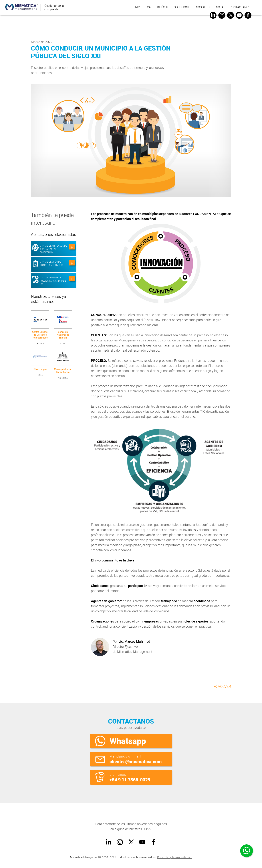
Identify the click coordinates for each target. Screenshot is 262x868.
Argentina (63, 363)
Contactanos (240, 7)
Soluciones (182, 7)
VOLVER (222, 686)
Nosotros (203, 7)
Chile (63, 328)
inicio (138, 7)
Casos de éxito (158, 7)
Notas (220, 7)
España (40, 328)
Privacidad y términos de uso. (175, 857)
